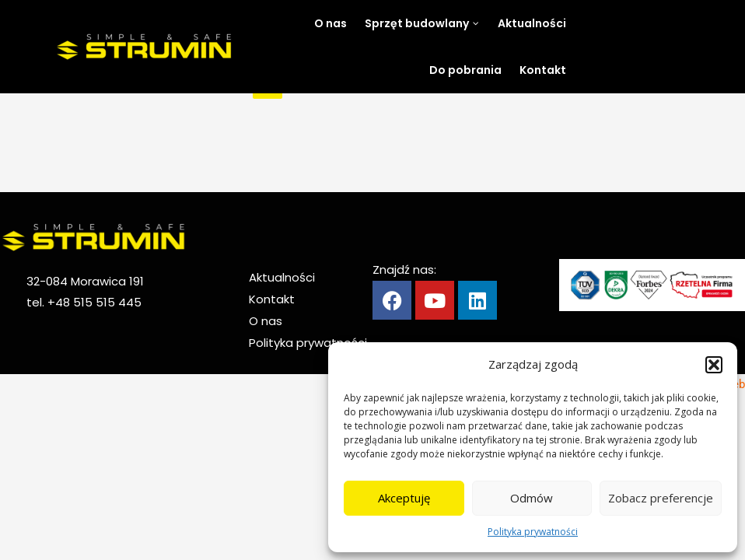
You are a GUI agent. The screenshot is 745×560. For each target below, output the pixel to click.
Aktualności (282, 277)
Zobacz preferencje (661, 498)
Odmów (532, 498)
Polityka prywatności (533, 532)
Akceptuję (404, 498)
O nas (266, 321)
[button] (714, 365)
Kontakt (272, 299)
